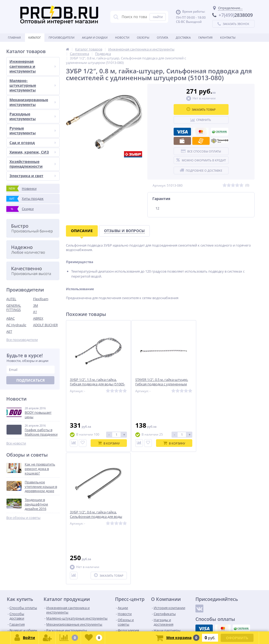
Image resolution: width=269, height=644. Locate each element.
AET (9, 331)
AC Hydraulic (16, 325)
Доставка (183, 37)
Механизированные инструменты (33, 102)
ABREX (38, 318)
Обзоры (143, 37)
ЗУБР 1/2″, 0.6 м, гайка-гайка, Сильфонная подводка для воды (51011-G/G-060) (222, 384)
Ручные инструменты (33, 131)
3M (36, 305)
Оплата (162, 37)
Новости (122, 37)
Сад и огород (33, 143)
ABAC (11, 318)
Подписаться (30, 380)
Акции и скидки (95, 37)
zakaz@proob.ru (73, 619)
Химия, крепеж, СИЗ (33, 152)
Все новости (16, 443)
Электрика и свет (33, 176)
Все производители (22, 340)
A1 (35, 312)
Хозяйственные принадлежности (33, 164)
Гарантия (205, 37)
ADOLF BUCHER (45, 325)
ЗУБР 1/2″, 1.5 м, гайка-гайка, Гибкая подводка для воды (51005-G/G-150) (93, 384)
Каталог (35, 37)
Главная (14, 37)
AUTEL (11, 299)
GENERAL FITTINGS (14, 308)
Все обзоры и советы (23, 518)
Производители (61, 37)
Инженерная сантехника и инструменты (33, 66)
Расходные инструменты (33, 116)
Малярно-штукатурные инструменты (33, 85)
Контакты (228, 37)
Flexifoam (41, 299)
